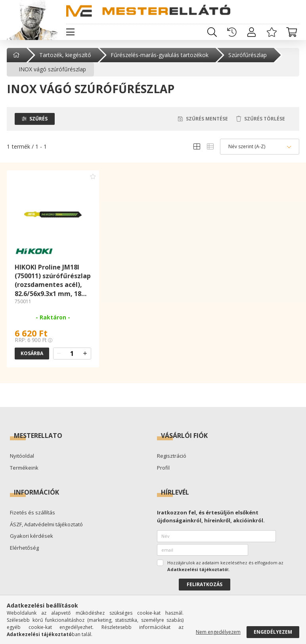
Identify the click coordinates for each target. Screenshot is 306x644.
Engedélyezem (273, 632)
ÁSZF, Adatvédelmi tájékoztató (46, 525)
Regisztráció (172, 456)
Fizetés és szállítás (33, 513)
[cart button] (291, 32)
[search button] (212, 32)
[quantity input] (72, 354)
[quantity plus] (85, 354)
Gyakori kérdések (32, 536)
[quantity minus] (59, 354)
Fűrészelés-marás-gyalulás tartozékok (160, 55)
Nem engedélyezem (218, 632)
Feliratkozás (205, 584)
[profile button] (252, 32)
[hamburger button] (70, 32)
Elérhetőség (24, 548)
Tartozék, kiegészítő (65, 55)
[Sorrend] (260, 147)
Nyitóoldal (22, 456)
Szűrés (38, 119)
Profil (163, 468)
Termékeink (24, 468)
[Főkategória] (17, 55)
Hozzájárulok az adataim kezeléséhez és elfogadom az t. (225, 566)
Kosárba (32, 353)
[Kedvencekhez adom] (93, 176)
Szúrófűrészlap (248, 55)
